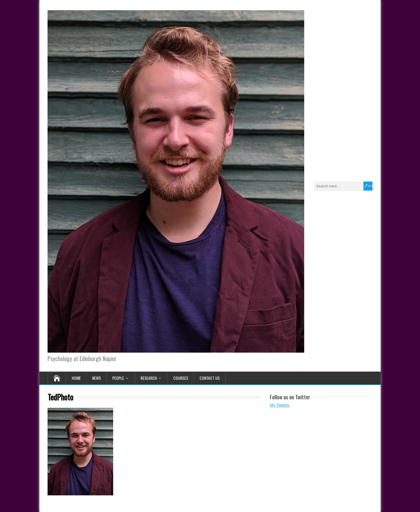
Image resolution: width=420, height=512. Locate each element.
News (97, 378)
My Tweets (280, 405)
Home (76, 378)
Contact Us (210, 378)
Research (149, 378)
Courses (181, 378)
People (118, 378)
